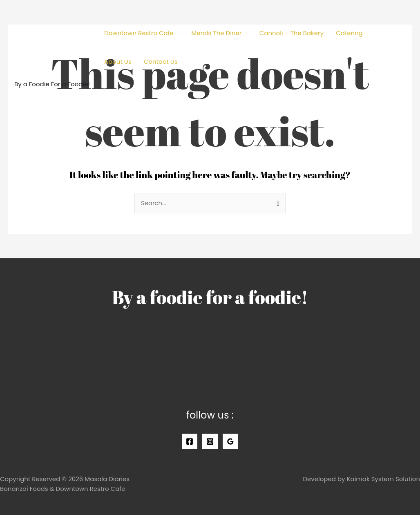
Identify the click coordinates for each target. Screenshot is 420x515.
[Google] (230, 441)
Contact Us (161, 62)
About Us (118, 62)
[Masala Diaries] (51, 42)
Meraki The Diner (216, 33)
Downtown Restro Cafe (139, 33)
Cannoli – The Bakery (292, 33)
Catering (349, 33)
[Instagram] (210, 441)
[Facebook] (190, 441)
